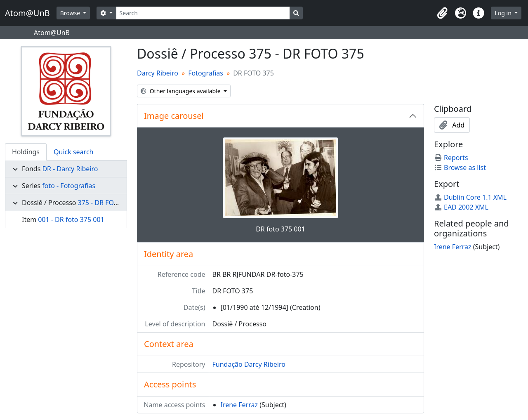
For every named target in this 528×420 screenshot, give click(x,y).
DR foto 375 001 (280, 229)
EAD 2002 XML (461, 207)
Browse (71, 13)
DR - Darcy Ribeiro (70, 169)
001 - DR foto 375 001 (71, 219)
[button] (442, 13)
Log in (504, 13)
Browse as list (460, 168)
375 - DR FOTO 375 (106, 203)
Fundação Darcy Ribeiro (249, 364)
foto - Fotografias (69, 186)
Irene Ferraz (239, 405)
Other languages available (181, 91)
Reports (451, 158)
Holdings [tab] (26, 152)
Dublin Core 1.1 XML (470, 197)
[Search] (203, 13)
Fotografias (206, 73)
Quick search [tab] (73, 152)
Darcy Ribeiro (158, 73)
